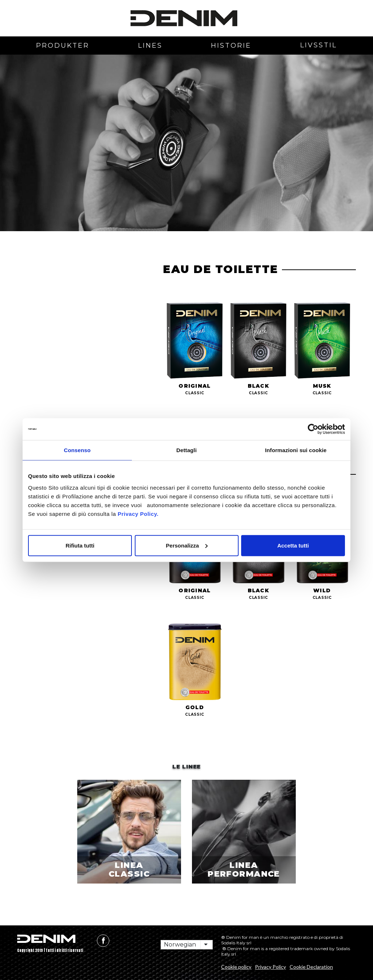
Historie (231, 46)
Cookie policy (236, 967)
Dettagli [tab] (186, 450)
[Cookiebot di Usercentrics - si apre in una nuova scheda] (313, 429)
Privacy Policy (270, 967)
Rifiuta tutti (80, 545)
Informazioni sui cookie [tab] (296, 450)
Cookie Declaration (311, 967)
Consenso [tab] (77, 450)
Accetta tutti (293, 545)
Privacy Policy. (137, 513)
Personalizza (187, 545)
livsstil (319, 45)
